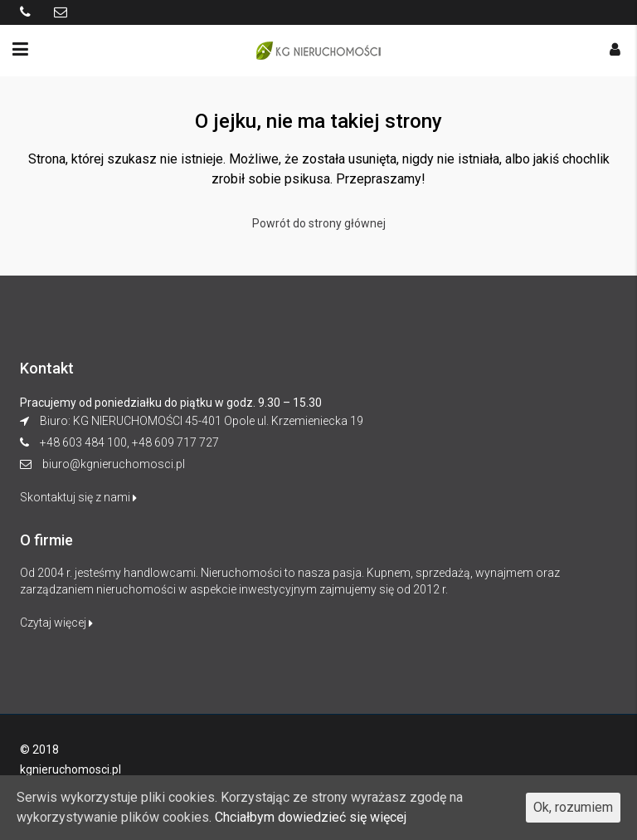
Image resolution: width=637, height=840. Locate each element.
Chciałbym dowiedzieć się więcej (311, 817)
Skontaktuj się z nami (78, 497)
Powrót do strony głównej (319, 223)
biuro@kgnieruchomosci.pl (114, 464)
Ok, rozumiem (573, 807)
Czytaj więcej (56, 623)
